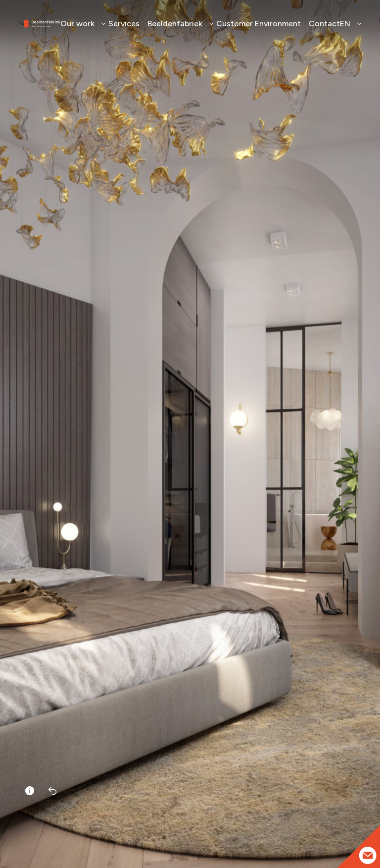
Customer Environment (259, 24)
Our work (80, 24)
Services (124, 24)
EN (348, 24)
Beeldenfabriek (178, 24)
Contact (324, 24)
